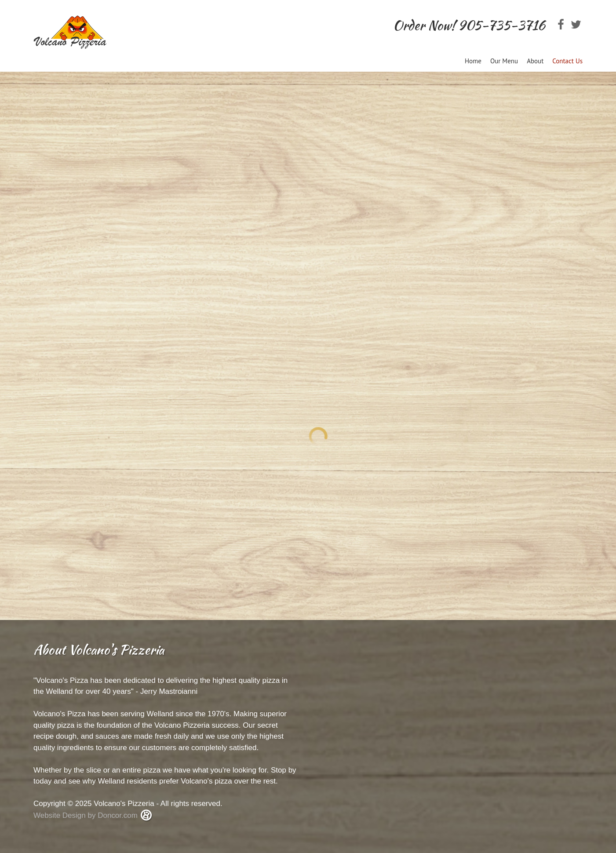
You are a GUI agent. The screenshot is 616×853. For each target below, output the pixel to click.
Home (473, 61)
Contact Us (567, 61)
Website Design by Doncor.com (87, 815)
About (535, 61)
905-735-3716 (502, 25)
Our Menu (504, 61)
